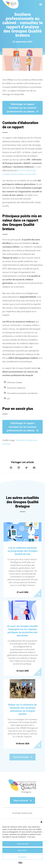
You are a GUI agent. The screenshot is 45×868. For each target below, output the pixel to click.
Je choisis (22, 857)
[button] (41, 822)
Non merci (22, 850)
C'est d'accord (23, 844)
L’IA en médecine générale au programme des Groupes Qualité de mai (23, 551)
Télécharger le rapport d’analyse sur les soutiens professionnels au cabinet (22, 108)
